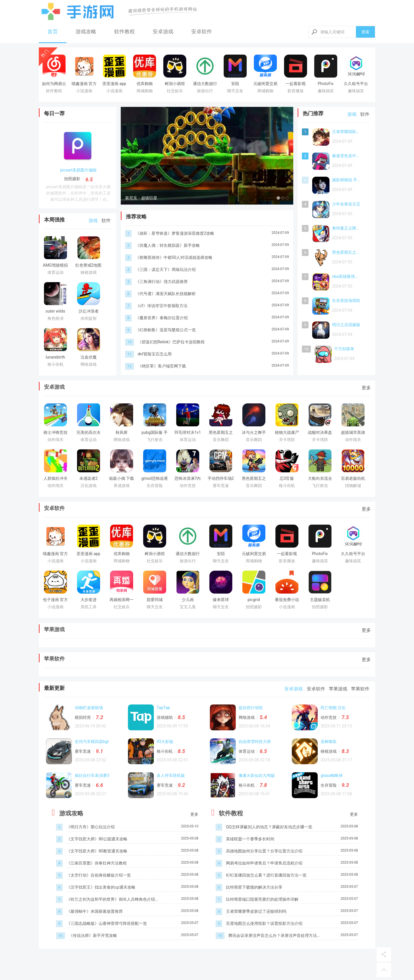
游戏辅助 (165, 717)
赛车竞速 (83, 751)
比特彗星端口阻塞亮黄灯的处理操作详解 (262, 899)
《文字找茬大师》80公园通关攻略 (97, 839)
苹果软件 (54, 659)
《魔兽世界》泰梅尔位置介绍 (162, 318)
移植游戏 (329, 751)
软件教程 (124, 31)
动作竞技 (329, 717)
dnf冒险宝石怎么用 (155, 354)
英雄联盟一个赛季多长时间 (250, 839)
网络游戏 (247, 717)
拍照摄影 (72, 179)
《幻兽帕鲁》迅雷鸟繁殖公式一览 (166, 330)
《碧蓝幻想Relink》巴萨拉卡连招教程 (171, 342)
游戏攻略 (86, 31)
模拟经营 (83, 717)
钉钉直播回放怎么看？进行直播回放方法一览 (266, 875)
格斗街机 (165, 751)
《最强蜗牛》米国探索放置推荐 (95, 911)
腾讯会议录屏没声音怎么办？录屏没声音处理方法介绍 (275, 936)
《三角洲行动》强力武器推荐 (162, 282)
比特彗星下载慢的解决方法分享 (254, 887)
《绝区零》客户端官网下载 (162, 366)
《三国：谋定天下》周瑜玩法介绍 (166, 269)
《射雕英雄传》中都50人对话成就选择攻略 (174, 257)
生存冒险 (329, 785)
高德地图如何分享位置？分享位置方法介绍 (264, 851)
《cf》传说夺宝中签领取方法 (161, 306)
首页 (53, 31)
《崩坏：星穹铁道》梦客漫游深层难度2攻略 (175, 233)
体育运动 (247, 751)
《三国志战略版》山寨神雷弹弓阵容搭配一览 (107, 923)
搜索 (365, 32)
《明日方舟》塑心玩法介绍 (91, 827)
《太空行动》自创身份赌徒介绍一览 (99, 875)
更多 (366, 388)
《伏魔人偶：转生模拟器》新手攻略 (168, 245)
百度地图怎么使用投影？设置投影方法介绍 (264, 923)
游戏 (93, 221)
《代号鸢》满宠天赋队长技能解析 (166, 294)
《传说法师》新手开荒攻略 (93, 935)
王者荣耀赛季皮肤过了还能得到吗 (256, 911)
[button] (134, 156)
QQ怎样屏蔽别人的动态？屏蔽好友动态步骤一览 (269, 827)
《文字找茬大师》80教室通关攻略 (97, 851)
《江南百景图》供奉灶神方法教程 (97, 863)
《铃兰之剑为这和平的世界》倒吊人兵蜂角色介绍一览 (113, 900)
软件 (106, 221)
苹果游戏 (54, 629)
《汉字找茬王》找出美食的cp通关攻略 (101, 887)
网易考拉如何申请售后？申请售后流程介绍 (264, 863)
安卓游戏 (163, 31)
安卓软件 (202, 31)
